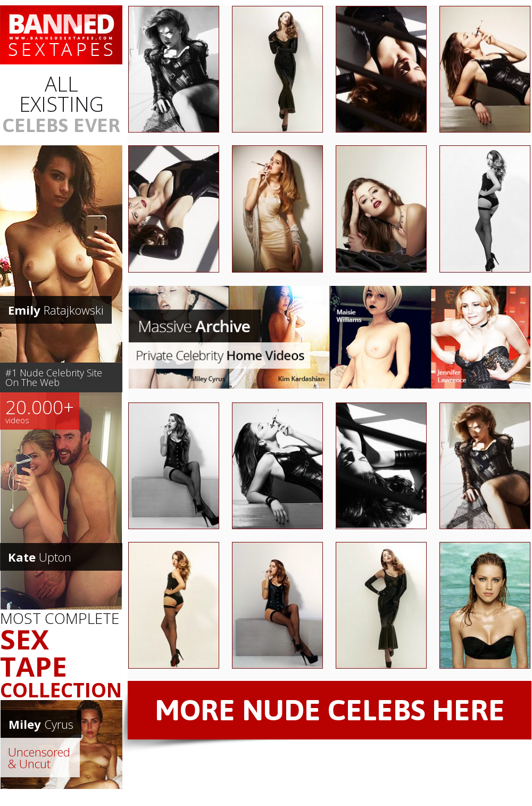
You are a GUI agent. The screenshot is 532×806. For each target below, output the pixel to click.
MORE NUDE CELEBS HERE (330, 710)
